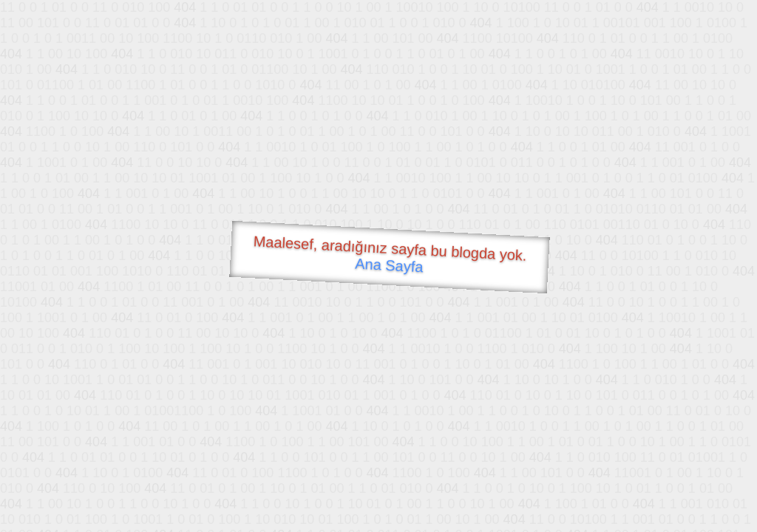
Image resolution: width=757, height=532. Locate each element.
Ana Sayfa (389, 266)
